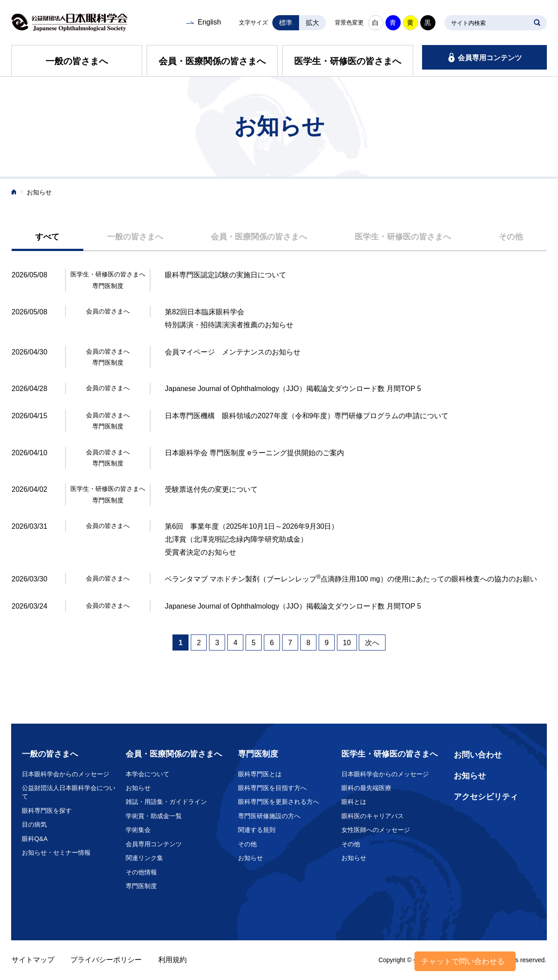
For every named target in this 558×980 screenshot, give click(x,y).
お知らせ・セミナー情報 (56, 852)
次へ (372, 643)
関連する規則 (257, 830)
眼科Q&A (35, 839)
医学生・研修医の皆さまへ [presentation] (403, 237)
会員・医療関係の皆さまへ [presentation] (259, 237)
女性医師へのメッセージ (376, 830)
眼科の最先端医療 (366, 788)
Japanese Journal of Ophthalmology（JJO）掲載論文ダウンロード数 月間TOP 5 (293, 389)
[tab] (47, 237)
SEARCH (537, 23)
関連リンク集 (144, 858)
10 (347, 643)
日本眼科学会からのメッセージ (66, 774)
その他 (247, 844)
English (209, 22)
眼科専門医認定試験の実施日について (226, 275)
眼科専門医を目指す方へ (272, 788)
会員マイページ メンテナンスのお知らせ (233, 352)
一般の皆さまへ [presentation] (135, 237)
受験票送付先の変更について (211, 489)
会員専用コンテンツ (490, 58)
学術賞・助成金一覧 (154, 816)
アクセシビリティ (486, 797)
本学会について (148, 774)
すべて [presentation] (47, 237)
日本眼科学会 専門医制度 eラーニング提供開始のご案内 (254, 453)
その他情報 (141, 872)
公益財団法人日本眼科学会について (69, 792)
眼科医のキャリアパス (373, 816)
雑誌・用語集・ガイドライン (166, 802)
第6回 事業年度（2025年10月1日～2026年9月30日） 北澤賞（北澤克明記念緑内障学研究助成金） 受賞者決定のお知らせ (252, 539)
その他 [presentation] (511, 237)
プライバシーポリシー (106, 960)
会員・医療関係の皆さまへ (212, 61)
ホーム (14, 193)
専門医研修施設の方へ (269, 816)
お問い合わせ (478, 755)
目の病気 (34, 824)
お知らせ (138, 788)
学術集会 (138, 830)
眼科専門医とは (260, 774)
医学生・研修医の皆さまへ (348, 61)
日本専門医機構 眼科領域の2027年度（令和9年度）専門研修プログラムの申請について (307, 416)
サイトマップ (33, 960)
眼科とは (354, 802)
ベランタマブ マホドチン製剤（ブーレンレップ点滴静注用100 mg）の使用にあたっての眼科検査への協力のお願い (351, 579)
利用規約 (172, 960)
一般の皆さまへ (77, 61)
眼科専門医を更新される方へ (279, 802)
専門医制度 (141, 886)
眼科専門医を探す (47, 811)
